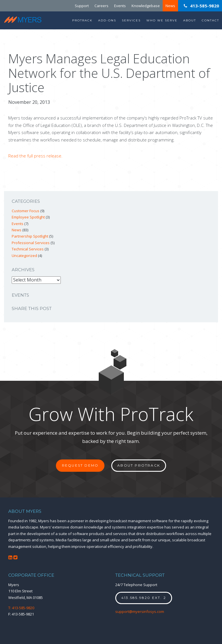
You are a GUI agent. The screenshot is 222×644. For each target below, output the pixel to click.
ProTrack (82, 20)
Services (131, 20)
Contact (210, 20)
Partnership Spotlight (30, 236)
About (190, 20)
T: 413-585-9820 (21, 608)
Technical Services (28, 249)
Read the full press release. (35, 156)
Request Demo (80, 465)
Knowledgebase (146, 6)
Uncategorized (24, 256)
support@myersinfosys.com (140, 611)
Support (82, 6)
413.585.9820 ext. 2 (144, 598)
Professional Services (31, 243)
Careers (101, 6)
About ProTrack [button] (139, 465)
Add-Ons (107, 20)
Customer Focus (26, 211)
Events (120, 6)
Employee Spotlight (28, 217)
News (170, 6)
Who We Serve (162, 20)
